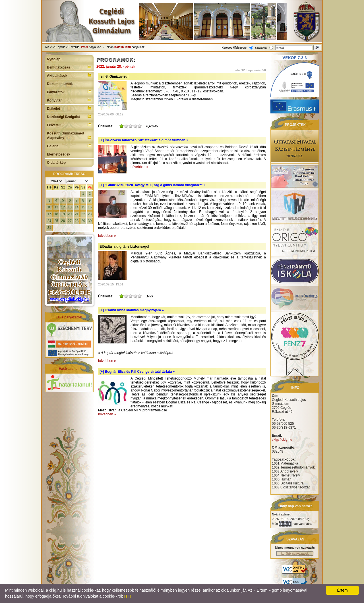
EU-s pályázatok (69, 317)
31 (49, 228)
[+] (144, 140)
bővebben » (139, 167)
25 (56, 221)
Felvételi (69, 125)
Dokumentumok (60, 84)
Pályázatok (69, 92)
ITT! (128, 596)
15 (83, 207)
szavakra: (261, 48)
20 (70, 214)
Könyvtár (69, 100)
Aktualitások (69, 75)
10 (49, 207)
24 (49, 221)
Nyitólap (54, 59)
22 (83, 214)
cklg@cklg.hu (282, 440)
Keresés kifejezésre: (235, 48)
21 (77, 214)
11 (56, 207)
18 (56, 214)
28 (77, 221)
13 (70, 207)
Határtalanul (69, 369)
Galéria (69, 146)
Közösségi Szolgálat (69, 116)
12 (63, 207)
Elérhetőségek (59, 154)
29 (83, 221)
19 (63, 214)
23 (90, 214)
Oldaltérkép (56, 163)
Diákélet (69, 108)
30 (90, 221)
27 (70, 221)
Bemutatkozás (69, 67)
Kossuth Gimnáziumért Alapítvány (69, 136)
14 (77, 207)
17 (49, 214)
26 (63, 221)
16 (90, 207)
